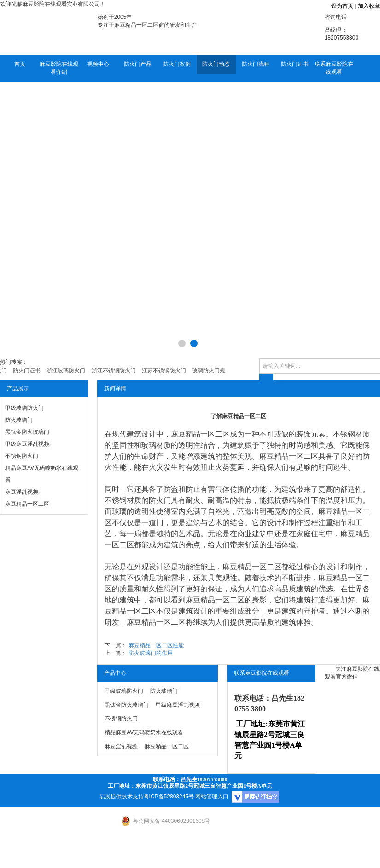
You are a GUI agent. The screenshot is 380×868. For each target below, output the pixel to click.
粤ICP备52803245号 (169, 797)
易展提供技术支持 (122, 797)
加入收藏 (369, 6)
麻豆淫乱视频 (22, 492)
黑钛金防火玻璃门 (27, 432)
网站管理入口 (212, 797)
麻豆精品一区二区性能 (156, 645)
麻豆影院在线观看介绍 (59, 68)
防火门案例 (177, 64)
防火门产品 (138, 64)
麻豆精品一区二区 (27, 504)
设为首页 (342, 6)
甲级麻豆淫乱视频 (27, 444)
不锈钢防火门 (22, 456)
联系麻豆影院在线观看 (334, 68)
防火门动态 (216, 64)
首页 (20, 64)
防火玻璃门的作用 (151, 653)
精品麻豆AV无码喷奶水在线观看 (42, 474)
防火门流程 (256, 64)
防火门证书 (295, 64)
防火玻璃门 (19, 420)
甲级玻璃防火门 (24, 408)
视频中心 (98, 64)
